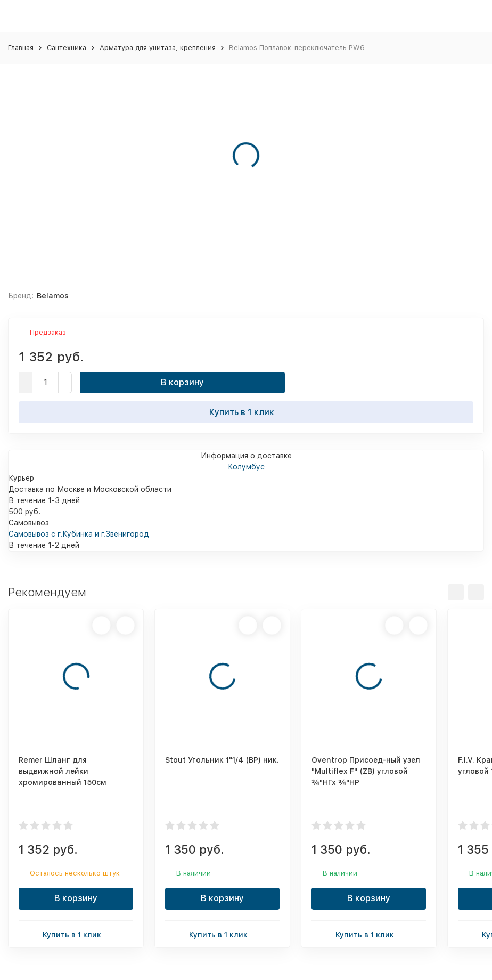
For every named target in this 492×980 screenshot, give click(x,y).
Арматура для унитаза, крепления (158, 48)
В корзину (182, 382)
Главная (21, 48)
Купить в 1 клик (246, 412)
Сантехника (67, 48)
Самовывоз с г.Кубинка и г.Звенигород (79, 534)
